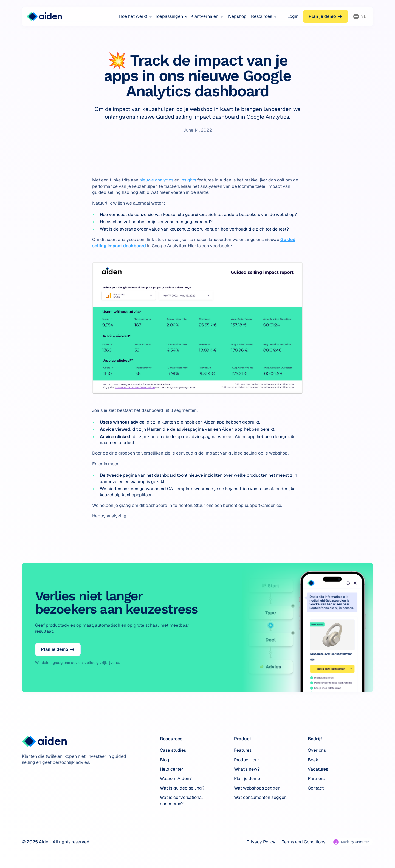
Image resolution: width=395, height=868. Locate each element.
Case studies (173, 750)
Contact (316, 788)
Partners (316, 778)
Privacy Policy (261, 842)
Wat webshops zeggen (257, 788)
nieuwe (147, 180)
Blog (165, 760)
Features (243, 750)
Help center (172, 769)
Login (293, 16)
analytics (164, 180)
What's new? (247, 769)
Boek (313, 760)
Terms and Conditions (304, 842)
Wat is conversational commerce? (181, 800)
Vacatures (318, 769)
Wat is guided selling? (182, 788)
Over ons (317, 750)
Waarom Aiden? (176, 778)
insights (188, 180)
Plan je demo (247, 778)
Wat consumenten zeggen (260, 797)
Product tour (247, 760)
